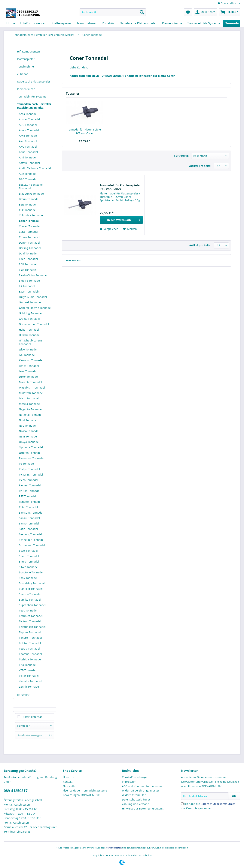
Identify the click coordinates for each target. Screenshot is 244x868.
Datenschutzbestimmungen (218, 804)
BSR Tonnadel (28, 204)
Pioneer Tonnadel (30, 485)
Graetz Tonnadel (29, 319)
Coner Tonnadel (29, 221)
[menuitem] (113, 14)
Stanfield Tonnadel (31, 589)
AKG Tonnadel (28, 147)
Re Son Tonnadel (30, 491)
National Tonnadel (31, 415)
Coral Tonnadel (29, 232)
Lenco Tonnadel (29, 366)
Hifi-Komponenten (29, 51)
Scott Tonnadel (28, 551)
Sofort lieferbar (32, 717)
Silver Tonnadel (29, 567)
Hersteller (23, 695)
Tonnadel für (73, 261)
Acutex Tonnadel (29, 119)
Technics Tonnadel (31, 616)
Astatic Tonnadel (29, 163)
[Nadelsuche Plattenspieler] (138, 23)
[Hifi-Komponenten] (33, 23)
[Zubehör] (108, 23)
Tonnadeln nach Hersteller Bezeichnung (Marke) (34, 106)
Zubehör (22, 74)
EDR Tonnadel (28, 264)
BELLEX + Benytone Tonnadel (31, 186)
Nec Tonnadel (28, 426)
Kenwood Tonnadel (31, 360)
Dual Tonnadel (28, 253)
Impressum (129, 782)
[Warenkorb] (230, 12)
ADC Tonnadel (28, 125)
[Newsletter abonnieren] (234, 796)
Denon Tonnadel (29, 243)
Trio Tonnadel (28, 665)
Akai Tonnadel (28, 141)
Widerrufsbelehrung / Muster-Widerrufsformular (141, 793)
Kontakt (68, 782)
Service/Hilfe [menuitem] (228, 3)
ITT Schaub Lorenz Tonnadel (30, 342)
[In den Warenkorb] (121, 220)
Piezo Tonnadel (29, 480)
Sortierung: (181, 156)
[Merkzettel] (188, 12)
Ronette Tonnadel (30, 502)
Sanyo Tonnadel (29, 523)
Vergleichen (109, 229)
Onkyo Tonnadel (29, 442)
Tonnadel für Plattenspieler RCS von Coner (85, 131)
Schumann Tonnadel (32, 545)
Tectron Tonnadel (30, 621)
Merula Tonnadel (30, 404)
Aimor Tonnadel (29, 130)
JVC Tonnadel (27, 355)
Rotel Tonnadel (28, 507)
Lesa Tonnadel (28, 371)
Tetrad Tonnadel (29, 649)
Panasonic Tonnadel (32, 458)
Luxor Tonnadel (29, 377)
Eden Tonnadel (28, 259)
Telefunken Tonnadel (32, 627)
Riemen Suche (26, 89)
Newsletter (70, 786)
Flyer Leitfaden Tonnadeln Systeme (85, 790)
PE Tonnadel (27, 464)
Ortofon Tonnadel (30, 453)
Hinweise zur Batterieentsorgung (143, 808)
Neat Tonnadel (28, 420)
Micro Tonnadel (29, 398)
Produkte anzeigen (35, 735)
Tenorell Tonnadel (30, 638)
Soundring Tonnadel (32, 583)
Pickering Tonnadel (31, 475)
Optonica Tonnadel (31, 447)
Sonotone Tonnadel (31, 572)
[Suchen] (142, 12)
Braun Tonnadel (29, 199)
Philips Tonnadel (29, 469)
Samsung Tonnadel (31, 513)
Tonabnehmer (26, 66)
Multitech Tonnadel (31, 393)
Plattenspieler (26, 59)
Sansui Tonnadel (29, 518)
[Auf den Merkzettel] (130, 229)
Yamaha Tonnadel (30, 681)
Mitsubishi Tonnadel (32, 387)
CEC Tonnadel (28, 210)
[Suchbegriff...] (113, 12)
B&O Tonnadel (28, 179)
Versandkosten (114, 848)
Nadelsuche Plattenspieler (34, 81)
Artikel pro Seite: (200, 166)
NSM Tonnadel (28, 436)
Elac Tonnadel (28, 270)
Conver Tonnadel (30, 226)
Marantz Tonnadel (30, 382)
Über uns (69, 777)
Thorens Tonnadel (30, 654)
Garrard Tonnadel (30, 302)
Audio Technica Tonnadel (35, 168)
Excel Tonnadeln (29, 291)
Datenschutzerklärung (136, 799)
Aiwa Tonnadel (28, 136)
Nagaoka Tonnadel (31, 409)
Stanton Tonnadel (30, 594)
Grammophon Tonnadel (34, 324)
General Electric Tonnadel (35, 308)
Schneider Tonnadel (32, 540)
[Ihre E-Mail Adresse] (205, 796)
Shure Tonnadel (29, 562)
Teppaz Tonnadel (30, 632)
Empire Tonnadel (30, 281)
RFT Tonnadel (27, 496)
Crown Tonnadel (29, 237)
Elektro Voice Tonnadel (33, 275)
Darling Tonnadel (30, 248)
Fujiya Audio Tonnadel (33, 297)
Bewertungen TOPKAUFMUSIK (82, 795)
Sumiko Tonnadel (30, 600)
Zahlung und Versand (136, 804)
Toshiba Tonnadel (30, 659)
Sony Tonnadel (28, 578)
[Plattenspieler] (61, 23)
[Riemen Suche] (172, 23)
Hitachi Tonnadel (30, 335)
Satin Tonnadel (28, 529)
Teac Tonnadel (28, 610)
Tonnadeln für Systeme (32, 96)
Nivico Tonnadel (29, 431)
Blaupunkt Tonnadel (32, 194)
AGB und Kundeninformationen (142, 786)
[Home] (11, 23)
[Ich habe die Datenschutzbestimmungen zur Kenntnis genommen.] (182, 804)
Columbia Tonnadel (31, 215)
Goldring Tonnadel (31, 313)
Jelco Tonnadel (28, 349)
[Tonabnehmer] (87, 23)
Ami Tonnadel (28, 157)
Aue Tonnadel (28, 174)
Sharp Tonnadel (29, 556)
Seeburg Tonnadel (30, 534)
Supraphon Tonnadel (32, 605)
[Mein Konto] (205, 12)
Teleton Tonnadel (30, 643)
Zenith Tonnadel (29, 687)
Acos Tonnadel (28, 114)
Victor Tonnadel (29, 676)
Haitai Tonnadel (29, 330)
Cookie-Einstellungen (135, 777)
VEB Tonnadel (28, 670)
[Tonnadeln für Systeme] (204, 23)
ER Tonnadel (27, 286)
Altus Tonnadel (28, 152)
